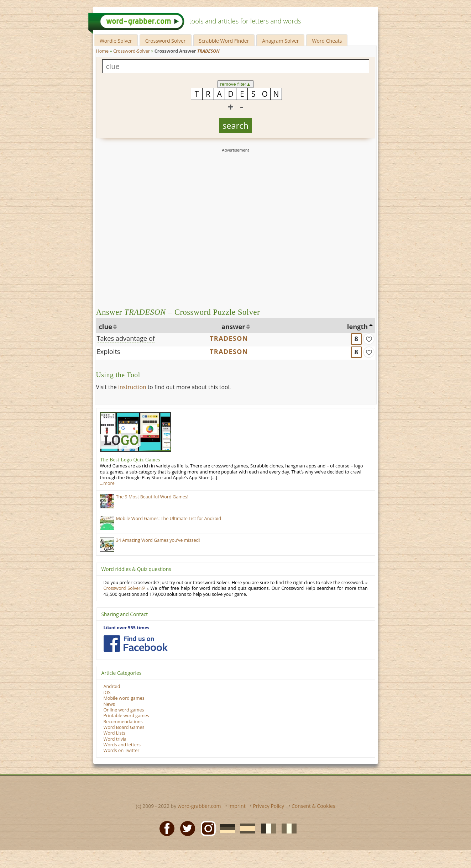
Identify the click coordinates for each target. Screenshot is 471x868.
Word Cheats (327, 41)
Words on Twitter (122, 750)
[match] (369, 339)
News (109, 704)
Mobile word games (124, 698)
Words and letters (122, 745)
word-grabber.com (199, 806)
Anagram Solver (280, 41)
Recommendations (123, 722)
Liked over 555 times (127, 628)
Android (112, 686)
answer (233, 327)
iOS (107, 692)
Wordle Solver (116, 41)
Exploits (109, 351)
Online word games (124, 710)
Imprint (237, 806)
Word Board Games (124, 727)
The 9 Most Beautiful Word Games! (152, 497)
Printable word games (126, 716)
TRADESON (229, 338)
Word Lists (115, 733)
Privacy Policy (269, 806)
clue (106, 327)
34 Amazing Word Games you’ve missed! (158, 540)
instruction (132, 387)
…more (107, 483)
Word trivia (115, 739)
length (357, 327)
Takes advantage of (126, 338)
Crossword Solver (166, 41)
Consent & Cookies (313, 806)
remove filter (235, 84)
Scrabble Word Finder (224, 41)
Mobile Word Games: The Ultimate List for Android (169, 518)
